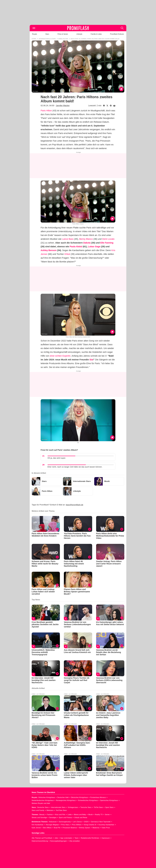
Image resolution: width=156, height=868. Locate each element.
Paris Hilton (46, 111)
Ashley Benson (49, 250)
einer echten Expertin (60, 356)
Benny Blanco (86, 239)
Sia (91, 360)
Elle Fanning (107, 243)
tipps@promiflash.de (75, 505)
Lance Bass (68, 239)
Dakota (87, 243)
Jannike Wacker (63, 106)
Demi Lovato (108, 239)
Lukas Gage (94, 247)
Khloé (67, 254)
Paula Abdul (76, 247)
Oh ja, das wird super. (57, 458)
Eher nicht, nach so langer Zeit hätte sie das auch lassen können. (75, 467)
